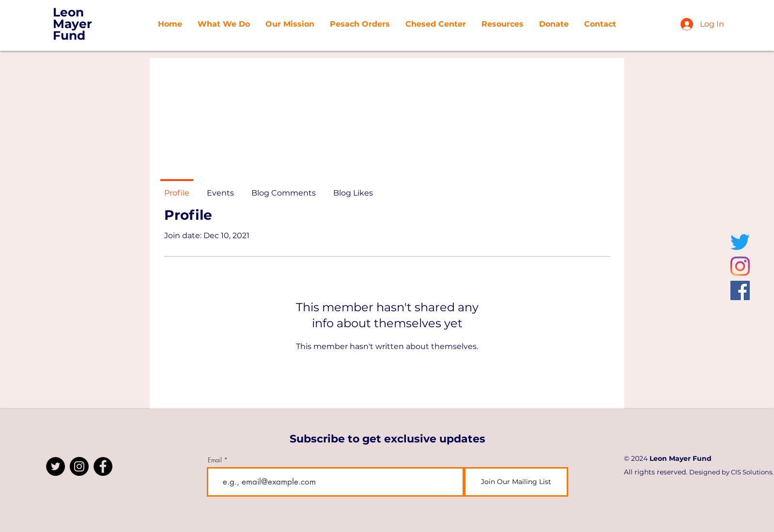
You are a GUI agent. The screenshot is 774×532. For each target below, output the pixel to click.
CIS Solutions (751, 472)
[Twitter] (740, 242)
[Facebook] (740, 290)
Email (215, 460)
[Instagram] (740, 266)
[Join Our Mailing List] (516, 482)
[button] (290, 24)
